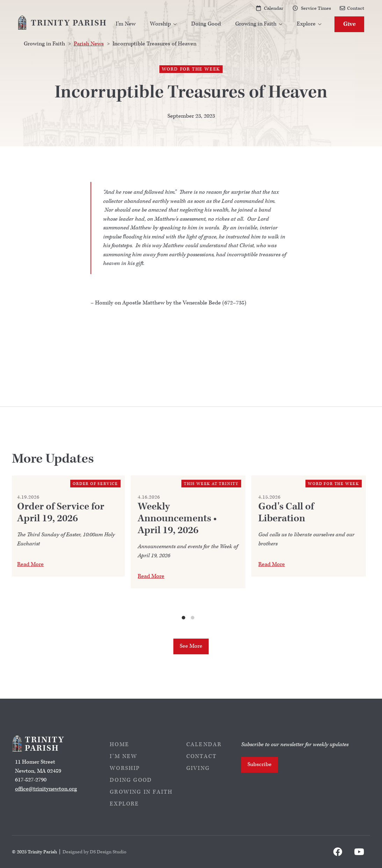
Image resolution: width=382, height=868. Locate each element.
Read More (30, 564)
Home (120, 745)
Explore (124, 804)
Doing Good (206, 24)
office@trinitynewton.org (46, 789)
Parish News (89, 44)
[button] (164, 24)
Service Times (316, 8)
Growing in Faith (141, 792)
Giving (198, 768)
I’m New (126, 24)
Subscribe (260, 764)
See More (191, 646)
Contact (356, 8)
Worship (125, 768)
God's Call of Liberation (286, 513)
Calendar (274, 8)
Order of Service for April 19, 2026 (61, 513)
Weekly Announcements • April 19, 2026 (177, 518)
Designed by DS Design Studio (95, 852)
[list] (188, 548)
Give (349, 24)
